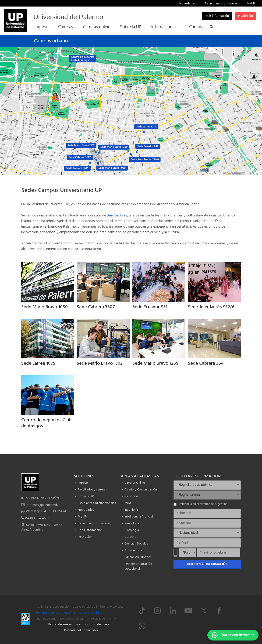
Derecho (131, 537)
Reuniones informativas (221, 4)
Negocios (131, 496)
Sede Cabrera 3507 (96, 307)
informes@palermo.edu (42, 505)
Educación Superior (138, 557)
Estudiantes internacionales (97, 503)
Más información (217, 16)
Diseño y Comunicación (141, 490)
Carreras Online (135, 483)
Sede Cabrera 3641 (207, 363)
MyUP (251, 4)
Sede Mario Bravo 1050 (44, 307)
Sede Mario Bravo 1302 (100, 363)
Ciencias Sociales (136, 544)
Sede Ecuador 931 (150, 307)
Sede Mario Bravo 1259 (156, 363)
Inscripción (246, 16)
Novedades (187, 4)
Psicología (132, 530)
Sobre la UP (86, 496)
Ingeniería (131, 510)
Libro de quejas (100, 625)
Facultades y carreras (92, 490)
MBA (128, 503)
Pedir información (90, 530)
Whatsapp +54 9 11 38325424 (46, 511)
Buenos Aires (117, 216)
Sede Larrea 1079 (38, 363)
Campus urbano (51, 41)
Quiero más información (207, 564)
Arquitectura (133, 550)
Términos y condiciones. (51, 613)
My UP (82, 517)
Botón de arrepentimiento (67, 625)
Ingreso (83, 483)
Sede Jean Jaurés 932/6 (211, 307)
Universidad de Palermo (68, 17)
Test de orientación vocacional (138, 566)
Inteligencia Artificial (139, 517)
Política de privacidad (87, 613)
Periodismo (132, 523)
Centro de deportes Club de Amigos (46, 423)
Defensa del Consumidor (81, 630)
